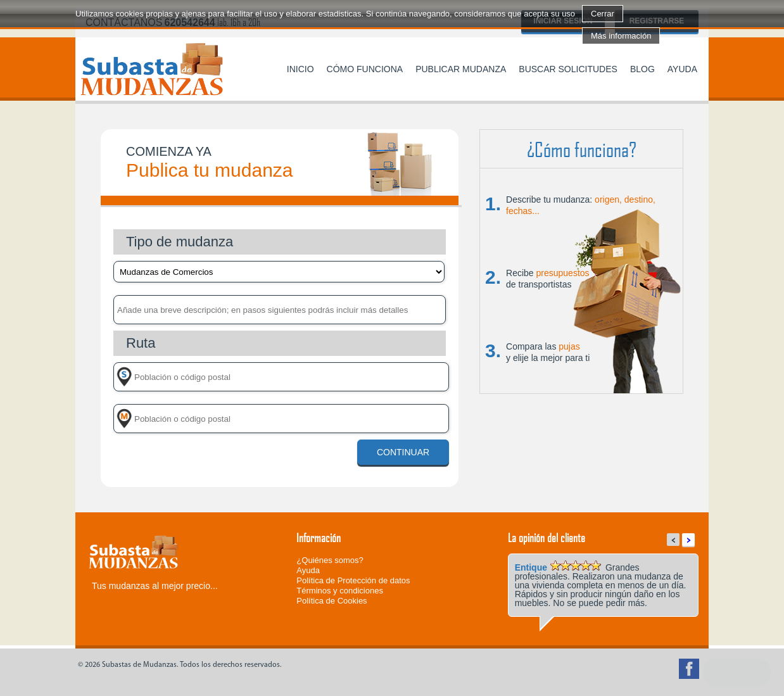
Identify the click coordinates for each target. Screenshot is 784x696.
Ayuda (682, 69)
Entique (531, 567)
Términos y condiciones (340, 591)
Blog (642, 69)
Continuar (403, 452)
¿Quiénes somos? (330, 560)
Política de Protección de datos (353, 580)
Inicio (300, 69)
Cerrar (603, 14)
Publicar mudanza (461, 69)
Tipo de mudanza (180, 242)
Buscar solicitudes (568, 69)
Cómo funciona (365, 69)
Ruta (141, 343)
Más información (621, 36)
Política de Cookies (332, 601)
